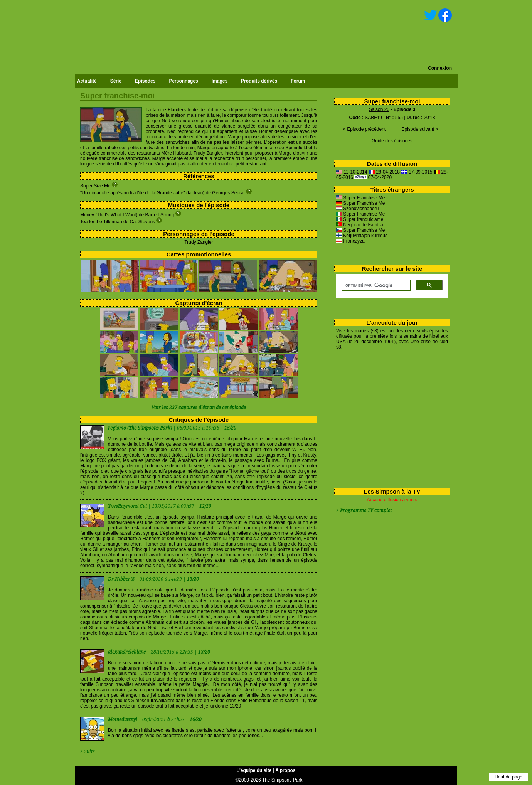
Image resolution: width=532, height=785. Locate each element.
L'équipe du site (254, 770)
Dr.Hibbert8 (122, 579)
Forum (298, 81)
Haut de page (508, 777)
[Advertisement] (389, 417)
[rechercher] (375, 285)
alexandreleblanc (127, 652)
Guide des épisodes (392, 141)
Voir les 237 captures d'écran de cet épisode (199, 408)
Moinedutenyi (123, 719)
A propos (285, 770)
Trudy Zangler (199, 242)
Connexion (440, 68)
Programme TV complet (366, 510)
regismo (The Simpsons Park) (140, 428)
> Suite (88, 751)
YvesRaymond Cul (128, 506)
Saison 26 (379, 109)
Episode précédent (366, 129)
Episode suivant (418, 129)
